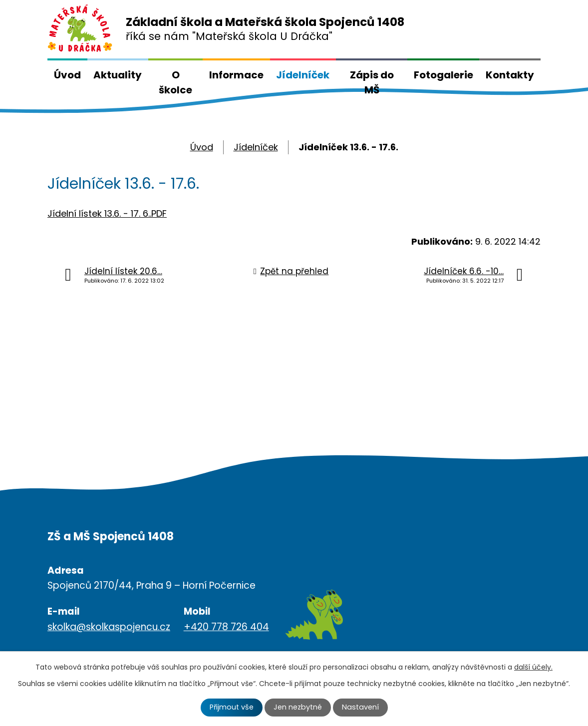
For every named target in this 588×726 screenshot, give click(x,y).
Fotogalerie (443, 75)
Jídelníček (303, 75)
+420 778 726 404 (226, 627)
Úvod (67, 75)
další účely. (533, 667)
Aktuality (118, 75)
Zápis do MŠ (372, 82)
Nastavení (360, 707)
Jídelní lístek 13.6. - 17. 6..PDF (107, 213)
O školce (175, 82)
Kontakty (510, 75)
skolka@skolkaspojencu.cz (109, 627)
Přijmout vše (232, 707)
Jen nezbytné (298, 707)
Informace (236, 75)
